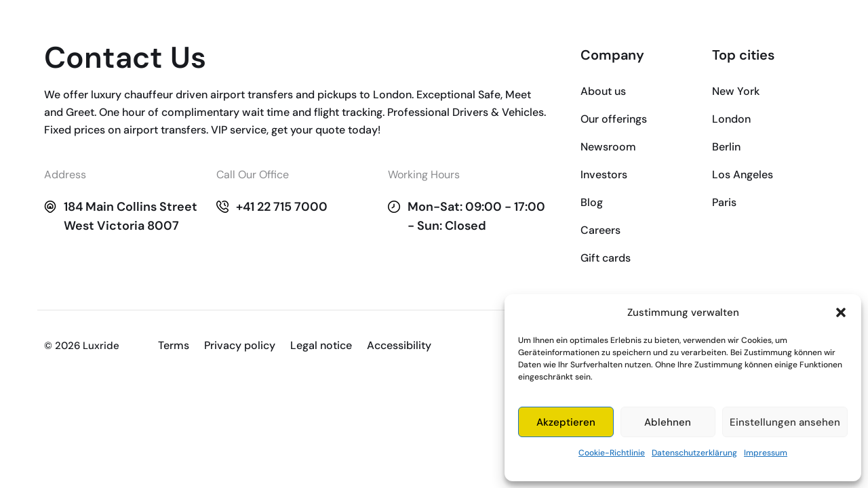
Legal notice (321, 345)
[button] (841, 312)
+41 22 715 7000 (282, 207)
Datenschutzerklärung (694, 453)
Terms (174, 345)
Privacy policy (240, 345)
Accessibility (399, 345)
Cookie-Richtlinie (612, 453)
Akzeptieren (566, 422)
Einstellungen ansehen (785, 422)
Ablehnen (668, 422)
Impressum (766, 453)
